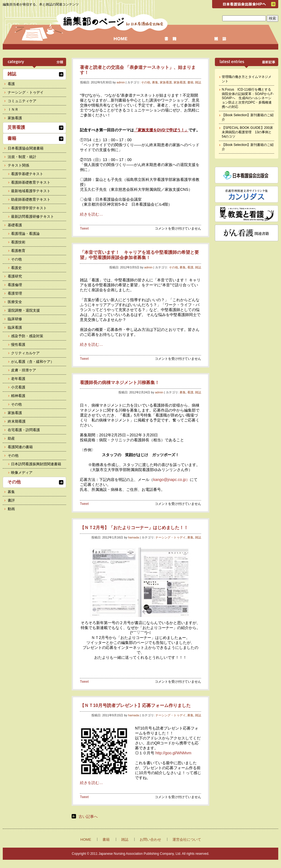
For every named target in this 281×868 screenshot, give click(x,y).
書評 (11, 500)
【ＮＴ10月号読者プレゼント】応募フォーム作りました (135, 705)
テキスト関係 (18, 165)
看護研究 (15, 276)
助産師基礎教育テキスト (31, 199)
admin (121, 82)
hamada (134, 537)
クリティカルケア (25, 353)
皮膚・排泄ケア (24, 370)
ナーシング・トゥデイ (171, 537)
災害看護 (16, 127)
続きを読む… (91, 214)
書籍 (190, 82)
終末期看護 (17, 421)
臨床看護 (15, 327)
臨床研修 (15, 319)
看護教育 (18, 251)
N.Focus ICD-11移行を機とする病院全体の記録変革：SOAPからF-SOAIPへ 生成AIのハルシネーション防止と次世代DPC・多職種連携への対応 (248, 98)
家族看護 (166, 82)
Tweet (84, 228)
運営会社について (187, 840)
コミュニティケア (22, 101)
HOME (86, 840)
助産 (11, 438)
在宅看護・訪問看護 (24, 430)
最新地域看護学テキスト (31, 191)
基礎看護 (15, 225)
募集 (155, 82)
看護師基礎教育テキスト (31, 182)
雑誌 (198, 82)
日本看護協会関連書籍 (26, 148)
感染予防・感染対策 (27, 336)
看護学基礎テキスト (27, 174)
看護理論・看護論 (25, 234)
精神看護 (18, 396)
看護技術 (18, 242)
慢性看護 (18, 345)
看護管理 (15, 293)
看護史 (16, 268)
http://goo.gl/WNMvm (173, 753)
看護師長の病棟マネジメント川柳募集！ (120, 383)
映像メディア (22, 473)
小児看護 (18, 387)
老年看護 (18, 379)
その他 (146, 82)
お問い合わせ (150, 840)
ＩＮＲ (13, 109)
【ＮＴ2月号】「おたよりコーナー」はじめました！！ (134, 528)
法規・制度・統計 (22, 157)
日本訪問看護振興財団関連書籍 (36, 464)
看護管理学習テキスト (29, 208)
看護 (190, 267)
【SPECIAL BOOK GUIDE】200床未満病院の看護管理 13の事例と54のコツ (247, 132)
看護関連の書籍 (20, 447)
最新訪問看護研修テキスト (33, 217)
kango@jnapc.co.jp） (171, 480)
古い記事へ (88, 817)
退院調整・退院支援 (24, 310)
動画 (11, 509)
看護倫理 (15, 285)
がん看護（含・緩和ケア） (33, 362)
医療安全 (15, 302)
